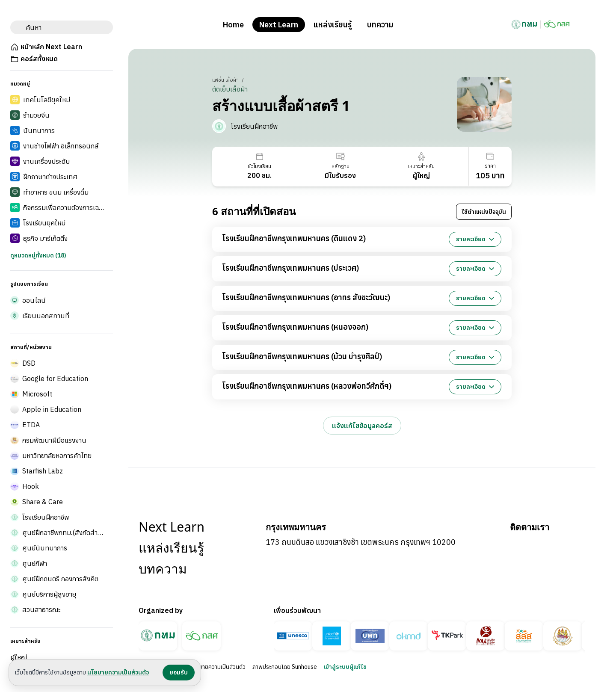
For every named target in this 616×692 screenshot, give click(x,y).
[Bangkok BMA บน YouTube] (537, 544)
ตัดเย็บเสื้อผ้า (230, 89)
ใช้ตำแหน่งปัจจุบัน (484, 212)
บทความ (380, 25)
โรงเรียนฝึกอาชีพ (254, 126)
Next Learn (279, 25)
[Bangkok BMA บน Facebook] (517, 544)
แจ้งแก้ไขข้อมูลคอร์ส (362, 426)
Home (233, 25)
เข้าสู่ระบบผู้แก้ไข (345, 667)
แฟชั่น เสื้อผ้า (226, 80)
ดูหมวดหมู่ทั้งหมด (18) (38, 255)
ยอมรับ (179, 672)
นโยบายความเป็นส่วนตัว (218, 667)
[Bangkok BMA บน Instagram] (558, 544)
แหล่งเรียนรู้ (333, 25)
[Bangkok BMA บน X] (578, 544)
